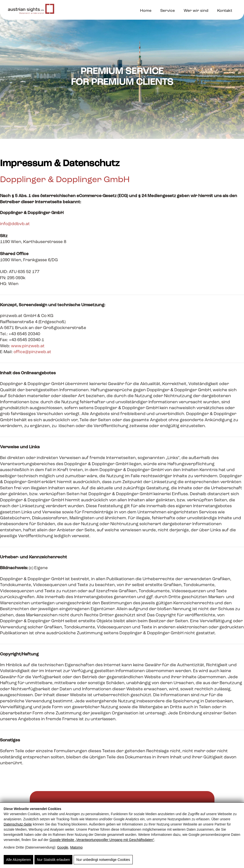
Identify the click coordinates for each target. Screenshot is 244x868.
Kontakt (225, 11)
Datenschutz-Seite (18, 824)
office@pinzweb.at (32, 352)
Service (168, 11)
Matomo (76, 847)
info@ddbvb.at (15, 224)
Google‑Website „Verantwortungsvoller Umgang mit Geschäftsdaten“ (102, 840)
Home (146, 11)
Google (63, 847)
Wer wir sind (196, 11)
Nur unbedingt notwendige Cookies (103, 860)
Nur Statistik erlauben (53, 860)
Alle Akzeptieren (18, 860)
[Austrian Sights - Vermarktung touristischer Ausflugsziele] (31, 10)
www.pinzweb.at (28, 346)
